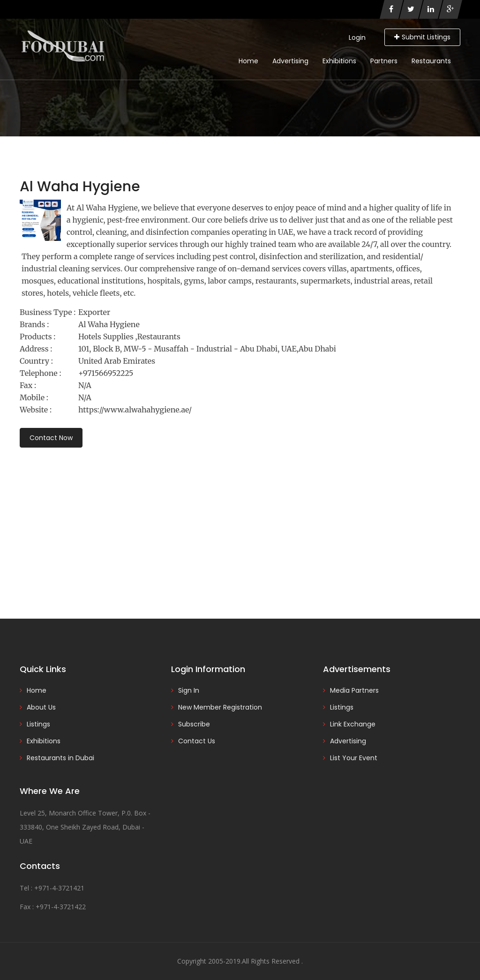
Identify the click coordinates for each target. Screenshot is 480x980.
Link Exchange (353, 724)
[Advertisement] (240, 520)
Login (357, 37)
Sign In (189, 690)
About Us (41, 707)
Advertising (290, 61)
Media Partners (354, 690)
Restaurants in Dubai (60, 758)
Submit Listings (422, 37)
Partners (384, 61)
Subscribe (194, 724)
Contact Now (51, 438)
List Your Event (354, 758)
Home (248, 61)
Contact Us (197, 741)
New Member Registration (220, 707)
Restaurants (431, 61)
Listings (38, 724)
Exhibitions (339, 61)
